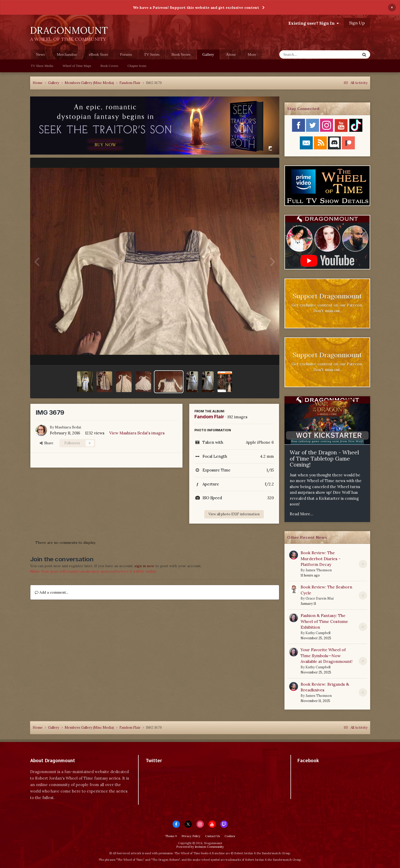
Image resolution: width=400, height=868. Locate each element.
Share (46, 443)
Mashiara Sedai (68, 427)
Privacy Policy (191, 836)
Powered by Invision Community (200, 847)
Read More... (301, 514)
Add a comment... (52, 592)
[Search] (306, 54)
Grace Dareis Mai (320, 598)
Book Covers (109, 66)
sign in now (144, 566)
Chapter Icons (137, 66)
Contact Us (212, 836)
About (231, 54)
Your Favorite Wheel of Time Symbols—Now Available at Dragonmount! (327, 655)
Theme (171, 836)
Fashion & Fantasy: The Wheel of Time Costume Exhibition (324, 621)
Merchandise (67, 54)
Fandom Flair (209, 417)
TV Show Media (42, 66)
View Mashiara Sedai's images (137, 433)
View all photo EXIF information (234, 514)
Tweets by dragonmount (169, 770)
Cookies (230, 836)
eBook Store (99, 54)
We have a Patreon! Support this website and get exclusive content (196, 8)
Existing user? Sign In (314, 23)
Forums (126, 54)
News (40, 54)
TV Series (152, 54)
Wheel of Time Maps (77, 66)
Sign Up (357, 23)
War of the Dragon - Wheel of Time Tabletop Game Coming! (324, 459)
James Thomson (319, 570)
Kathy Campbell (318, 633)
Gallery (208, 56)
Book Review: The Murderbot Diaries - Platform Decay (321, 558)
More (252, 54)
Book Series (181, 54)
